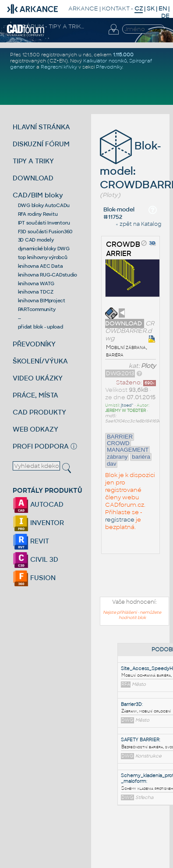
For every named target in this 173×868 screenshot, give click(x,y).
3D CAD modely (36, 240)
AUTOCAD (38, 504)
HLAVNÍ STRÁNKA (41, 127)
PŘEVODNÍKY (34, 344)
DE (165, 16)
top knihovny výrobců (43, 257)
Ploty (148, 366)
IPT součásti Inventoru (44, 223)
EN (163, 9)
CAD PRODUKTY (39, 412)
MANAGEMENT (128, 450)
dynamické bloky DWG (44, 249)
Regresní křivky (59, 67)
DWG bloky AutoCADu (44, 205)
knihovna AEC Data (41, 266)
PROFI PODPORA (41, 446)
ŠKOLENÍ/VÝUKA (40, 361)
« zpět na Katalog (138, 224)
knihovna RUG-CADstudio (48, 275)
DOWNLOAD (33, 178)
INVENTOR (38, 523)
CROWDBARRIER (123, 249)
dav (112, 464)
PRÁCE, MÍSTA (35, 395)
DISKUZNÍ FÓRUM (41, 144)
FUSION (34, 578)
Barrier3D (131, 704)
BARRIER (120, 437)
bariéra (141, 457)
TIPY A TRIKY (33, 161)
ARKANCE (83, 9)
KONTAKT (116, 9)
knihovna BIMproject (42, 301)
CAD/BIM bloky (38, 195)
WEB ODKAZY (35, 429)
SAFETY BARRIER (140, 740)
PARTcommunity (37, 309)
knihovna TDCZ (36, 292)
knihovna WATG (36, 284)
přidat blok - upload (41, 327)
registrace (120, 520)
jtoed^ (127, 405)
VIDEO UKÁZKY (38, 378)
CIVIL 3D (35, 559)
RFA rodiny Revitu (38, 214)
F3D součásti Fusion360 (45, 232)
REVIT (31, 541)
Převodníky (109, 67)
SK (151, 9)
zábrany (117, 457)
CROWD (118, 443)
